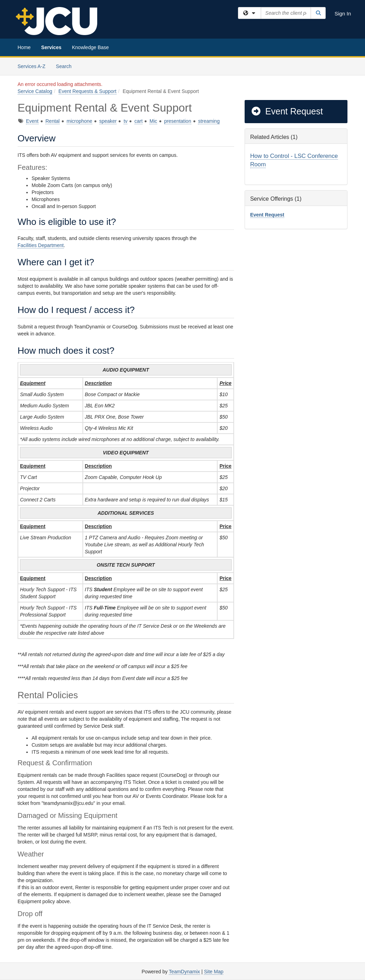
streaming (209, 121)
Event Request (287, 111)
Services (51, 47)
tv (125, 121)
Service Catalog (35, 91)
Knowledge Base (90, 47)
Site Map (214, 972)
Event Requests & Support (88, 91)
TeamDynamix (184, 972)
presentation (178, 121)
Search (66, 66)
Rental (52, 121)
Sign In (343, 14)
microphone (79, 121)
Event (32, 121)
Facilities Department (41, 245)
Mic (153, 121)
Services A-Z (31, 66)
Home (24, 47)
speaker (108, 121)
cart (138, 121)
